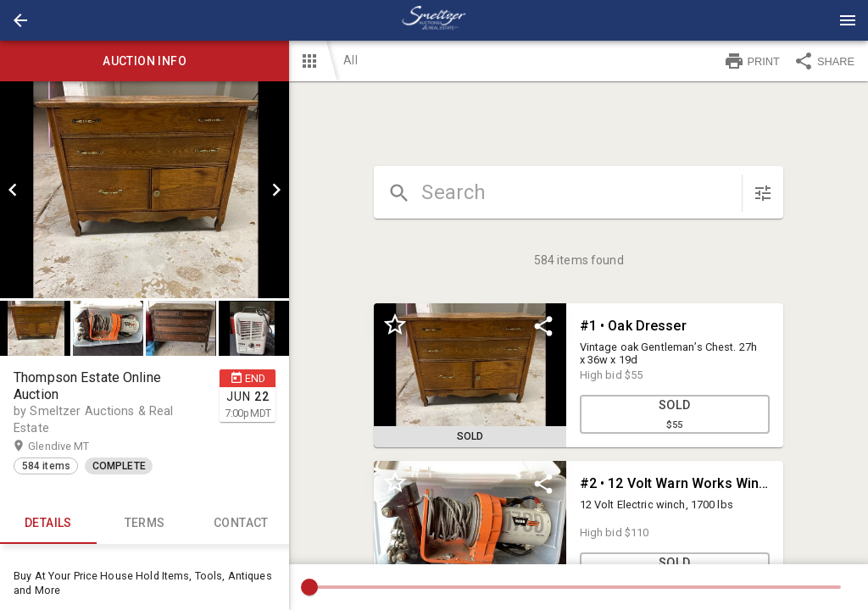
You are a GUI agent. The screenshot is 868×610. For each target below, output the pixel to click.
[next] (276, 190)
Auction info (145, 61)
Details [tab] (48, 524)
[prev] (13, 190)
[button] (20, 20)
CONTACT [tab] (242, 524)
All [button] (350, 60)
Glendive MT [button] (75, 446)
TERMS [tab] (145, 524)
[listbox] (145, 190)
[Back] (20, 20)
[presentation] (434, 20)
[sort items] (763, 193)
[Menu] (848, 20)
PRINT (752, 61)
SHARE (824, 61)
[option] (145, 190)
